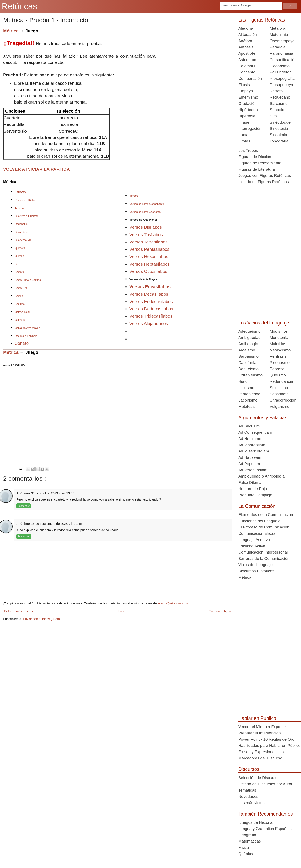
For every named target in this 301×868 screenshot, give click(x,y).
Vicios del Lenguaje (255, 565)
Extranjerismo (250, 375)
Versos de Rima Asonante (145, 212)
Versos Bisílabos (146, 227)
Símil (274, 116)
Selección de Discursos (259, 778)
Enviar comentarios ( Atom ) (42, 619)
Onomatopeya (282, 41)
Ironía (243, 135)
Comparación (250, 78)
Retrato (276, 91)
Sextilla (19, 296)
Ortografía (247, 835)
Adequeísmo (249, 331)
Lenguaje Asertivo (254, 540)
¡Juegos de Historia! (256, 822)
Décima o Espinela (26, 336)
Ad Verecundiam (253, 470)
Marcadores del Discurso (260, 758)
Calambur (247, 66)
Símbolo (277, 110)
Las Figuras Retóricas (262, 20)
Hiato (243, 381)
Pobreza (277, 369)
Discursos (249, 769)
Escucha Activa (252, 546)
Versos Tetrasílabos (149, 242)
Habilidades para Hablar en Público (269, 746)
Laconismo (248, 400)
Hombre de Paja (253, 489)
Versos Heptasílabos (150, 264)
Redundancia (281, 381)
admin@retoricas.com (173, 603)
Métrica (11, 31)
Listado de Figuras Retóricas (264, 182)
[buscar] (250, 5)
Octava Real (22, 312)
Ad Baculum (249, 426)
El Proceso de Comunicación (264, 527)
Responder (24, 506)
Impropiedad (249, 394)
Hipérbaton (248, 110)
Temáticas (247, 790)
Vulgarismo (279, 406)
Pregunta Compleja (255, 495)
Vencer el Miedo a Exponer (262, 727)
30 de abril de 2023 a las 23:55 (53, 493)
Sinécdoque (280, 122)
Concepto (247, 72)
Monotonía (279, 338)
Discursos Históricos (256, 571)
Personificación (283, 60)
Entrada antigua (220, 611)
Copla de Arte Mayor (27, 328)
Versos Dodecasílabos (151, 309)
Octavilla (20, 320)
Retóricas (19, 6)
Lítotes (244, 141)
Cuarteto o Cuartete (27, 216)
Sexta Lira (21, 288)
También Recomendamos (266, 814)
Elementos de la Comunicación (266, 515)
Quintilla (20, 256)
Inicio (121, 611)
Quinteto (20, 248)
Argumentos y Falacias (263, 418)
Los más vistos (251, 803)
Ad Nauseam (250, 457)
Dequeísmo (248, 369)
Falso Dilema (250, 482)
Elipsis (244, 85)
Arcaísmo (247, 350)
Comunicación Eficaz (257, 533)
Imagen (245, 122)
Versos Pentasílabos (149, 249)
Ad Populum (249, 464)
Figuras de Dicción (255, 157)
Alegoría (246, 28)
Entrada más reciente (19, 611)
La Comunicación (257, 506)
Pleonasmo (280, 66)
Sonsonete (279, 394)
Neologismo (280, 350)
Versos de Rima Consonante (147, 204)
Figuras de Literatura (257, 169)
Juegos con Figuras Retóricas (265, 176)
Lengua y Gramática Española (265, 829)
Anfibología (248, 344)
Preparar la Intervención (260, 733)
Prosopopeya (281, 85)
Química (246, 854)
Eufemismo (248, 97)
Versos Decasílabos (149, 294)
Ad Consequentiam (255, 432)
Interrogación (250, 129)
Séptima (20, 304)
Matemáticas (250, 841)
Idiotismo (246, 388)
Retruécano (280, 97)
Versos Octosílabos (148, 271)
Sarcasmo (279, 103)
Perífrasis (278, 356)
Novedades (248, 796)
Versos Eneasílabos (150, 287)
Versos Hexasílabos (149, 257)
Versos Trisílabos (146, 235)
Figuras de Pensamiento (260, 163)
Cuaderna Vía (23, 240)
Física (244, 847)
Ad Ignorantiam (252, 445)
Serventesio (22, 232)
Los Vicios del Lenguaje (264, 323)
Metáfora (277, 28)
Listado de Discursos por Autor (265, 784)
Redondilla (21, 224)
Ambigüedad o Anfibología (261, 476)
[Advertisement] (194, 57)
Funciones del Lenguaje (259, 521)
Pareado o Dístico (26, 200)
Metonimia (279, 35)
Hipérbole (247, 116)
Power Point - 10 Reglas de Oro (266, 739)
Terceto (19, 208)
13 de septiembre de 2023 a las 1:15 (57, 524)
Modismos (279, 331)
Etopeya (246, 91)
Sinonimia (278, 135)
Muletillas (278, 344)
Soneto (22, 343)
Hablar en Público (257, 718)
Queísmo (278, 375)
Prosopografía (282, 78)
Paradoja (278, 47)
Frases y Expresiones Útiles (263, 752)
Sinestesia (279, 129)
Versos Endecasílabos (151, 301)
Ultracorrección (283, 400)
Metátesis (247, 406)
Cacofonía (247, 363)
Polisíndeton (281, 72)
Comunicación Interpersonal (263, 552)
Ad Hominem (250, 439)
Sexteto (19, 272)
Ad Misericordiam (254, 451)
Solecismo (279, 388)
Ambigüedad (249, 338)
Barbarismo (248, 356)
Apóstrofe (247, 53)
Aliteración (248, 35)
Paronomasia (281, 53)
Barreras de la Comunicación (264, 558)
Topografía (279, 141)
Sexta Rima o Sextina (28, 280)
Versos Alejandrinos (149, 324)
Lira (17, 264)
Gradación (247, 103)
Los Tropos (248, 150)
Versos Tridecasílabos (151, 316)
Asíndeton (247, 60)
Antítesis (246, 47)
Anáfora (245, 41)
